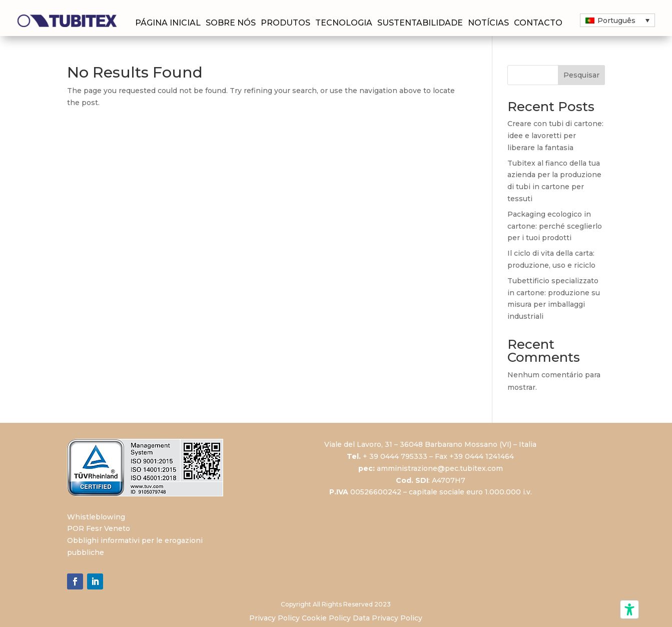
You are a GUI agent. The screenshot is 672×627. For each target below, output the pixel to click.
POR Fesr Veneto (99, 528)
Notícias (488, 24)
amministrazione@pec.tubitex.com (440, 468)
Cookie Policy (326, 618)
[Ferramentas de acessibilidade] (629, 609)
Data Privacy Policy (388, 618)
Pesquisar (581, 75)
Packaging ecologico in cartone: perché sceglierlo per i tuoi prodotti (555, 226)
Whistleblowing (96, 517)
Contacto (538, 24)
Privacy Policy (274, 618)
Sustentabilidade (420, 24)
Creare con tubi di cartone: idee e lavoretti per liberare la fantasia (555, 136)
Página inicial (168, 24)
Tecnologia (344, 24)
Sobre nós (231, 24)
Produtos (285, 24)
